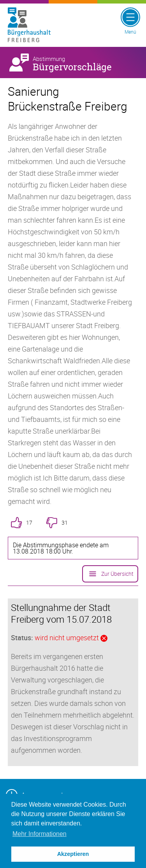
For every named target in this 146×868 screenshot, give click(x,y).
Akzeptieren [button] (73, 854)
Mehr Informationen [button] (40, 834)
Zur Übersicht (110, 574)
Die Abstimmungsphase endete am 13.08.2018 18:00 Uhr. (61, 548)
